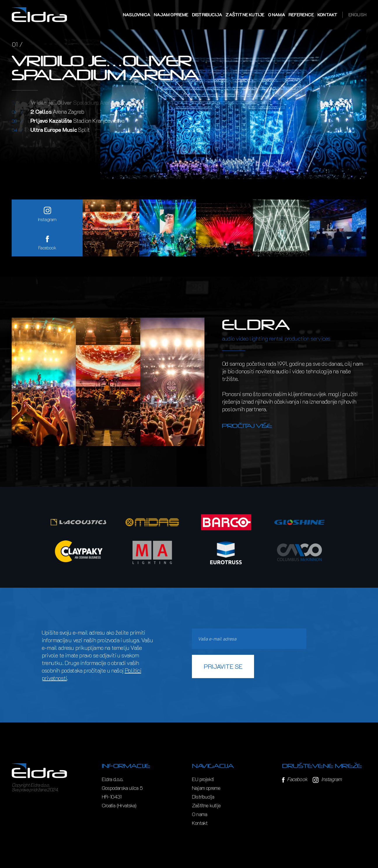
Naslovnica (136, 15)
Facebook (295, 779)
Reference (301, 15)
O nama (276, 15)
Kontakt (327, 15)
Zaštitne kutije (245, 15)
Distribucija (207, 15)
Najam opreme (171, 15)
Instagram (327, 779)
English (357, 15)
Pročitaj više (247, 426)
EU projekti (203, 779)
